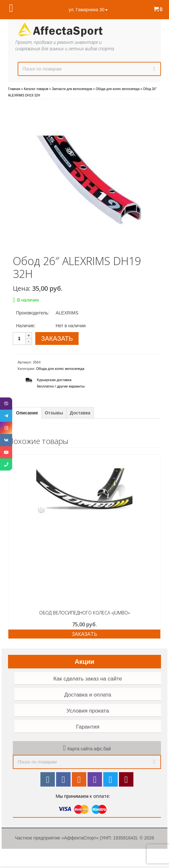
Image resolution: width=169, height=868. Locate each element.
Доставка (80, 413)
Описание (27, 413)
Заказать (84, 634)
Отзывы (54, 413)
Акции (84, 662)
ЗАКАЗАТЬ (57, 338)
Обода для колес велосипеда (60, 369)
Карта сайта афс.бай (89, 749)
